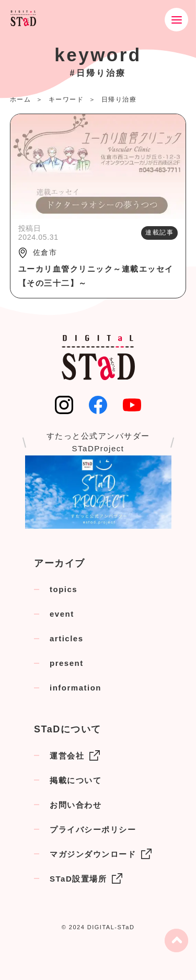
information (76, 688)
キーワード (66, 99)
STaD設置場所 (86, 878)
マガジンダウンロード (101, 854)
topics (64, 589)
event (62, 614)
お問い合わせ (76, 805)
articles (67, 638)
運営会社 (75, 755)
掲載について (76, 780)
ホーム (21, 99)
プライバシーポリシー (93, 829)
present (67, 663)
